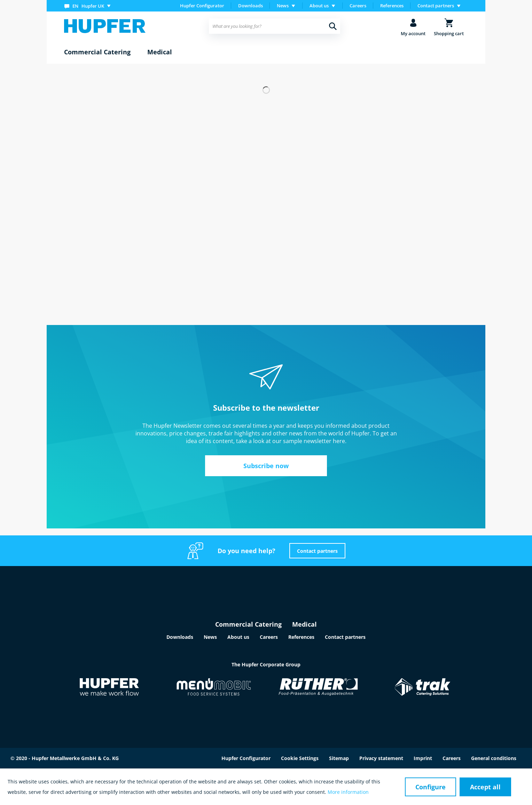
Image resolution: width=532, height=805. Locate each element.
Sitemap (339, 758)
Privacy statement (381, 758)
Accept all (485, 787)
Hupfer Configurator (202, 6)
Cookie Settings (300, 758)
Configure (431, 787)
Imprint (423, 758)
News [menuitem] (283, 6)
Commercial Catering (248, 624)
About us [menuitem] (319, 6)
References (392, 6)
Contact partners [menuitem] (436, 6)
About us (238, 637)
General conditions (494, 758)
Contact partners (317, 551)
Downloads (251, 6)
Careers (358, 6)
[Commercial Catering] (97, 52)
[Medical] (160, 52)
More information (348, 792)
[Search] (333, 26)
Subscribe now (266, 466)
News (210, 637)
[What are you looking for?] (275, 26)
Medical (304, 624)
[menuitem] (89, 6)
